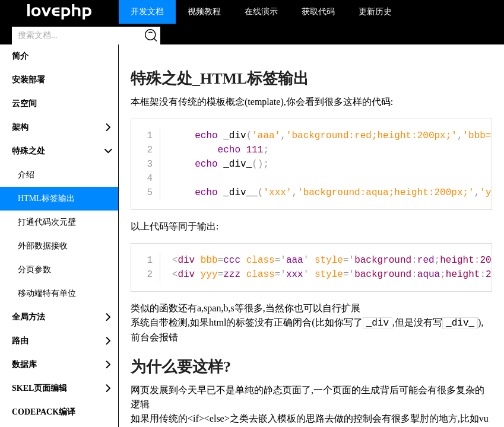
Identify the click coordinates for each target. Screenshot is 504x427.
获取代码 (318, 12)
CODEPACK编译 (44, 412)
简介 (20, 56)
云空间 (24, 103)
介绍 (26, 175)
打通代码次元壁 (47, 222)
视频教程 (204, 12)
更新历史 (375, 12)
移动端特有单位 (47, 293)
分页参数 (34, 270)
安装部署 (28, 80)
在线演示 (261, 12)
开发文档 (147, 12)
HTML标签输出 (46, 198)
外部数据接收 (43, 246)
